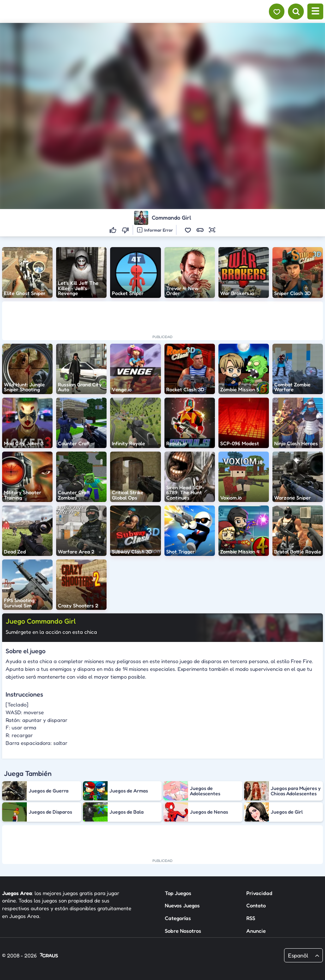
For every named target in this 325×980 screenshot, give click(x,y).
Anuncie (256, 931)
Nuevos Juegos (182, 905)
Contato (256, 905)
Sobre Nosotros (183, 931)
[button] (188, 230)
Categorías (178, 918)
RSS (251, 918)
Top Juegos (178, 893)
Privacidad (259, 893)
